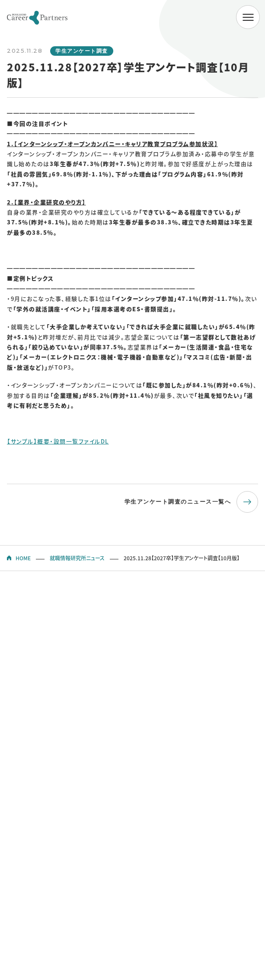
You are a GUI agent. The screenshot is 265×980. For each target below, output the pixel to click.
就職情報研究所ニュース (77, 558)
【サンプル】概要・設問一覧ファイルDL (58, 441)
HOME (23, 558)
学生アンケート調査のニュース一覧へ (178, 501)
